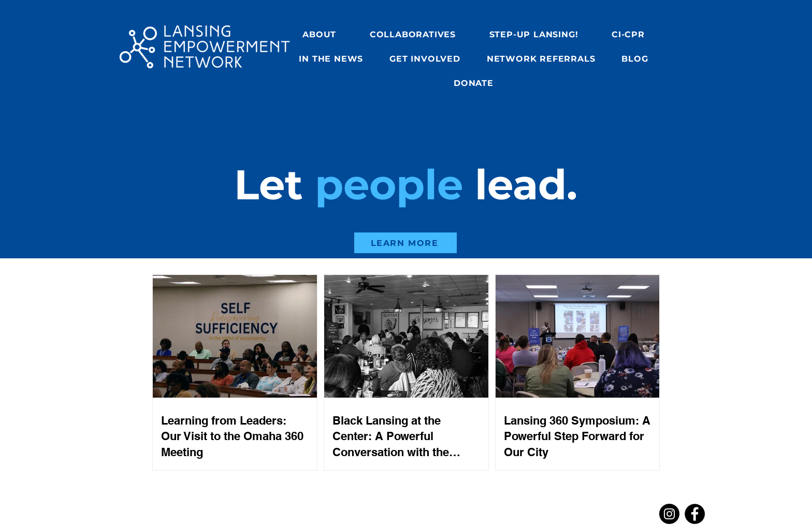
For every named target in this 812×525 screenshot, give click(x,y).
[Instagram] (669, 514)
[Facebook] (695, 514)
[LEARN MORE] (405, 243)
